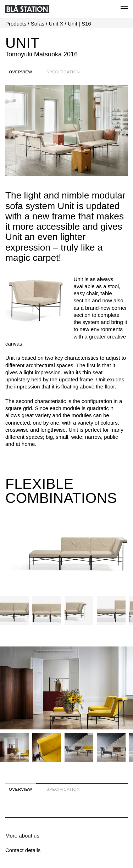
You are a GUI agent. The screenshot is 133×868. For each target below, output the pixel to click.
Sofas (38, 24)
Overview (21, 72)
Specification (63, 72)
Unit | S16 (79, 24)
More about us (22, 836)
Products (16, 24)
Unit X (56, 24)
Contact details (23, 850)
